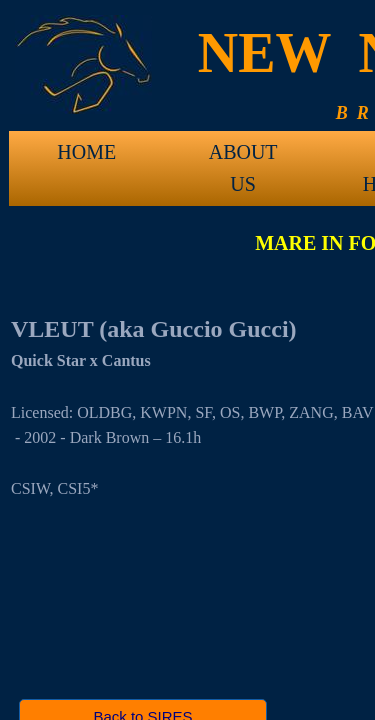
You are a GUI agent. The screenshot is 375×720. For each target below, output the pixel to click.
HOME (86, 152)
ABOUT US (243, 159)
